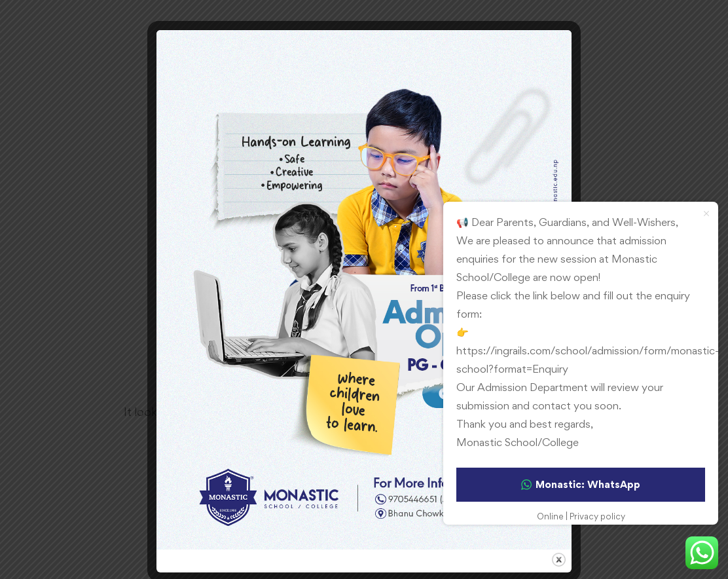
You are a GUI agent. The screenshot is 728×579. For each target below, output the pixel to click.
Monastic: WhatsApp (581, 484)
